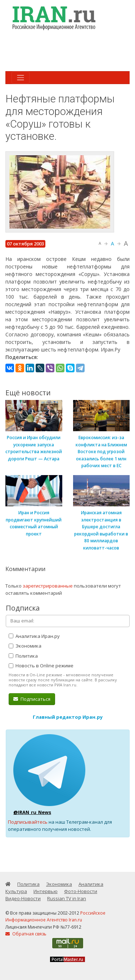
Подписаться (32, 699)
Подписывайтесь (28, 822)
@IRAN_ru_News (32, 812)
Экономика (25, 646)
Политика (23, 656)
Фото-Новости (81, 891)
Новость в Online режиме (41, 666)
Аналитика (91, 884)
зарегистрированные (48, 586)
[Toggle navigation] (21, 78)
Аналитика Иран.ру (34, 636)
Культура (16, 891)
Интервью (46, 891)
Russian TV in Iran (67, 898)
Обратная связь (26, 934)
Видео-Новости (23, 898)
